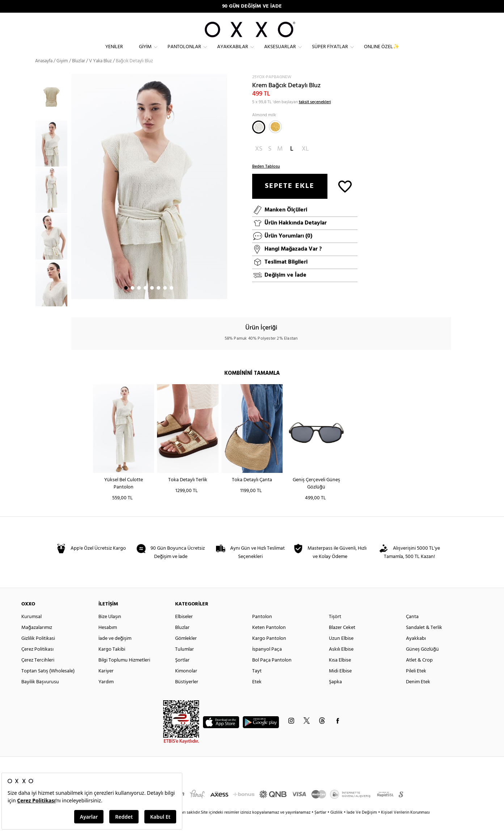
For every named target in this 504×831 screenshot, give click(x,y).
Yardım (106, 695)
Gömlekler (186, 652)
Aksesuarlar (280, 53)
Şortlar (182, 673)
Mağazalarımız (37, 641)
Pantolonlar (184, 53)
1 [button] (126, 301)
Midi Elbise (340, 684)
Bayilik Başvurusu (40, 695)
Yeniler (114, 53)
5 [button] (152, 301)
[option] (53, 157)
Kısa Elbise (340, 673)
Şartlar (321, 826)
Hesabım (108, 641)
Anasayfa (44, 74)
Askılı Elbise (341, 662)
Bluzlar (79, 74)
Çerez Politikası (37, 662)
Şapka (335, 695)
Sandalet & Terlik (424, 641)
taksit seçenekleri (315, 115)
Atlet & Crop (419, 673)
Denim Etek (418, 695)
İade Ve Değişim (362, 826)
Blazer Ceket (342, 641)
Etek (257, 695)
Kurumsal (31, 630)
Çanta (412, 630)
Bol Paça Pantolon (272, 673)
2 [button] (132, 301)
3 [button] (139, 301)
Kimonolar (186, 684)
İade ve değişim (115, 652)
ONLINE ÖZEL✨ (382, 53)
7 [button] (165, 301)
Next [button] (75, 200)
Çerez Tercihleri (38, 673)
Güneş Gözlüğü (422, 662)
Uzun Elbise (341, 652)
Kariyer (106, 684)
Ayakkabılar (233, 53)
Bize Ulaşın (110, 630)
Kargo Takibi (112, 662)
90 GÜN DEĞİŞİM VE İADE (252, 6)
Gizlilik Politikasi (38, 652)
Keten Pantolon (269, 641)
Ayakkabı (416, 652)
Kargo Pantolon (269, 652)
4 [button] (145, 301)
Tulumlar (185, 662)
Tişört (335, 630)
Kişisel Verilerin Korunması (405, 826)
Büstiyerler (187, 695)
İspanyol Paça (267, 662)
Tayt (257, 684)
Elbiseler (184, 630)
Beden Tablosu (266, 180)
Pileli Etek (416, 684)
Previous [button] (30, 203)
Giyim (145, 53)
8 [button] (171, 301)
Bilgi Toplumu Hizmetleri (124, 673)
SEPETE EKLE (290, 199)
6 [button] (158, 301)
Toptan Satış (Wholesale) (48, 684)
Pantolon (262, 630)
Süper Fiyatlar (330, 53)
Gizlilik (337, 826)
